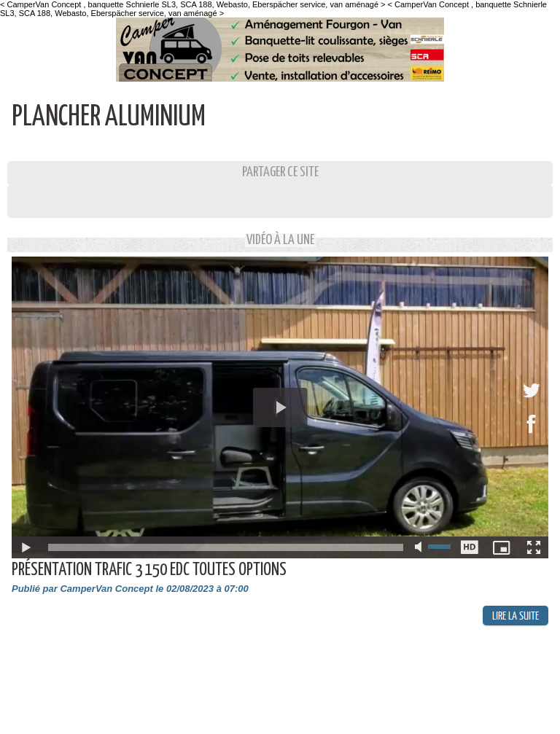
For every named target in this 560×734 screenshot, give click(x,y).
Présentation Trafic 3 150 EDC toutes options (149, 570)
